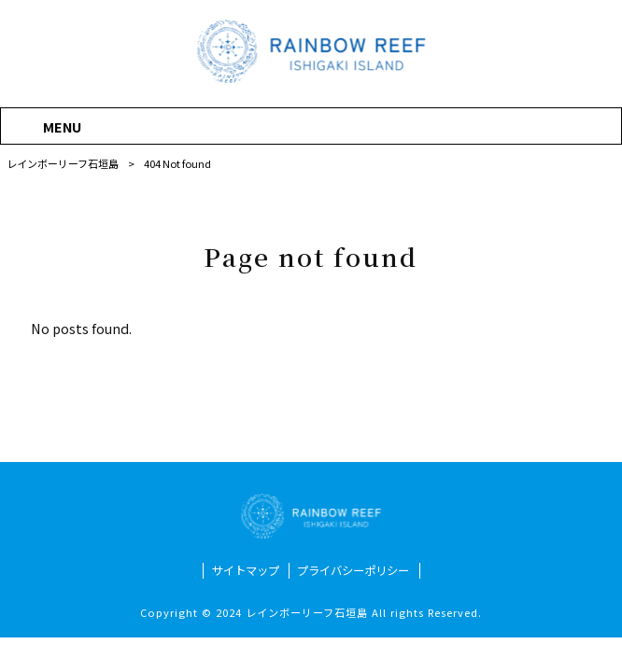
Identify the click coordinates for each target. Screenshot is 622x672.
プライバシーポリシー (353, 571)
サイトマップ (246, 571)
